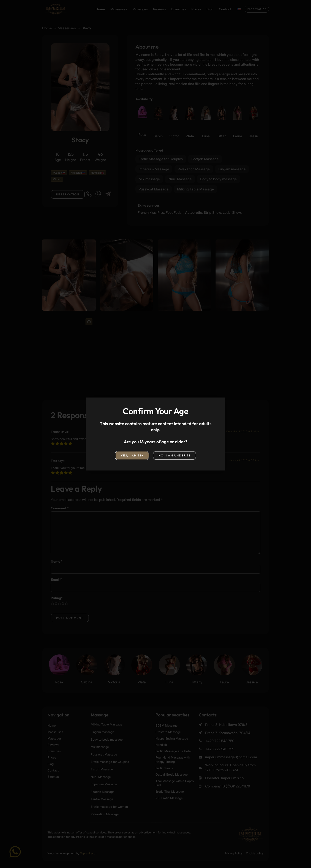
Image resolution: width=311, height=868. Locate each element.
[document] (155, 434)
